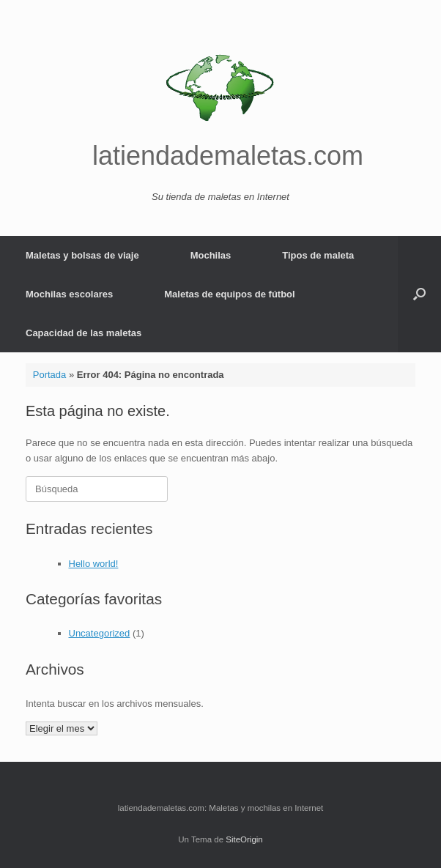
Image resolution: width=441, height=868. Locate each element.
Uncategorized (100, 633)
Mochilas (211, 255)
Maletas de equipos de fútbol (229, 294)
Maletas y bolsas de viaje (82, 255)
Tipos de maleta (318, 255)
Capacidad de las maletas (84, 333)
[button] (419, 294)
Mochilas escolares (69, 294)
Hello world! (94, 564)
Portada (50, 375)
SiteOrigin (244, 839)
